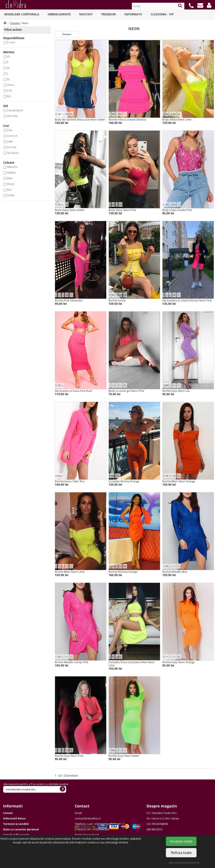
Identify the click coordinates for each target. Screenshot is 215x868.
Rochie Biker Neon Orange (179, 481)
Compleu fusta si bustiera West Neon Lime (132, 664)
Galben (11, 172)
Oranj (10, 184)
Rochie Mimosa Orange (123, 572)
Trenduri (108, 14)
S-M (9, 90)
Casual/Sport (15, 110)
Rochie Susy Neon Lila (176, 391)
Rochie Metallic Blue (175, 572)
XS (9, 56)
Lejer (10, 141)
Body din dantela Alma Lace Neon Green (80, 119)
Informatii (133, 14)
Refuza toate (181, 853)
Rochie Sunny (117, 300)
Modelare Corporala (22, 14)
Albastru (12, 167)
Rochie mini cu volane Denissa (127, 119)
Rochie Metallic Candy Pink (71, 662)
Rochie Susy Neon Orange (178, 662)
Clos (10, 130)
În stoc (11, 42)
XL (9, 79)
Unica (10, 85)
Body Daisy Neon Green (70, 210)
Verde (11, 195)
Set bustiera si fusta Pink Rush (73, 391)
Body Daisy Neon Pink (122, 210)
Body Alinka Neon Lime (177, 119)
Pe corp (12, 147)
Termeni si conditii (16, 824)
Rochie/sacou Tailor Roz (70, 481)
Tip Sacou (13, 153)
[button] (209, 5)
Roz (9, 190)
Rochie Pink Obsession (69, 300)
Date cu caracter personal (21, 829)
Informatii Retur (14, 818)
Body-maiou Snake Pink (177, 210)
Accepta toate (181, 841)
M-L (9, 96)
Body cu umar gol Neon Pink (126, 391)
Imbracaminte (59, 14)
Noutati (86, 14)
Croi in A (12, 136)
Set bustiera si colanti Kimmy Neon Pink (187, 300)
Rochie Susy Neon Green (124, 756)
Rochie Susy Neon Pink (69, 756)
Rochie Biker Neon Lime (70, 572)
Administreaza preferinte (184, 863)
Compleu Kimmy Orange (124, 481)
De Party (12, 116)
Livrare (8, 813)
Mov (10, 178)
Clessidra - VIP (162, 14)
